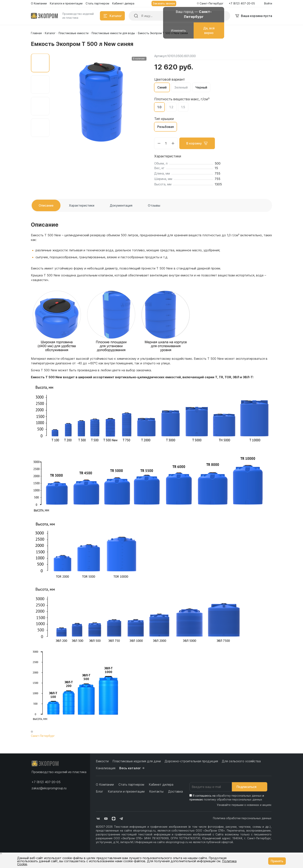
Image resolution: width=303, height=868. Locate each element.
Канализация (106, 768)
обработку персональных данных (239, 796)
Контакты (156, 791)
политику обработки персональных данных (233, 799)
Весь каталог (132, 768)
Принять (277, 861)
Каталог (50, 33)
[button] (46, 782)
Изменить (178, 30)
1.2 (171, 107)
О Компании (105, 784)
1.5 (183, 107)
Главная (36, 33)
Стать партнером (131, 784)
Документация (121, 205)
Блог (100, 791)
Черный (201, 87)
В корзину (197, 143)
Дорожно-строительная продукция (191, 761)
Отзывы (154, 205)
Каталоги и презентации (126, 791)
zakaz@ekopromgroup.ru (49, 788)
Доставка (175, 791)
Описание (46, 205)
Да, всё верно (209, 30)
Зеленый (181, 87)
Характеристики (82, 205)
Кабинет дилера (161, 784)
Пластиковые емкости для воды (113, 33)
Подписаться (250, 787)
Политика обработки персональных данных (242, 818)
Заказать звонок (164, 3)
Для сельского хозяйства (241, 761)
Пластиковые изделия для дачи (137, 761)
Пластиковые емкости (74, 33)
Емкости (102, 761)
